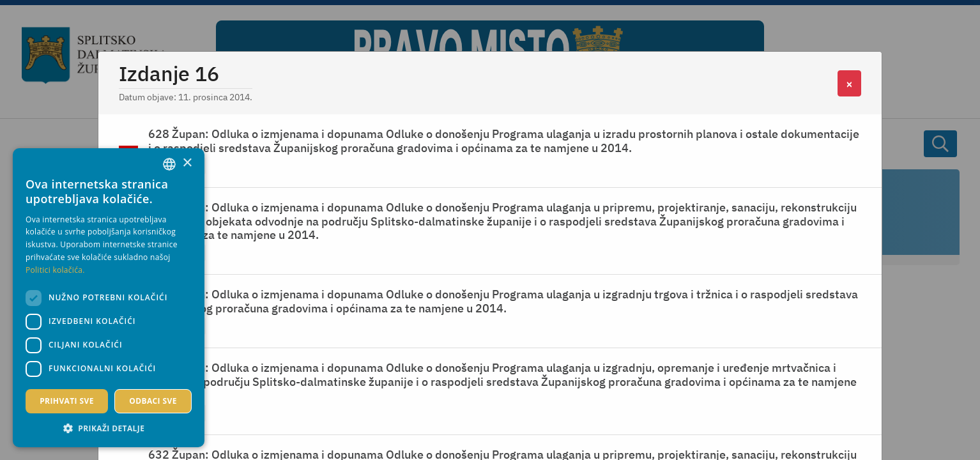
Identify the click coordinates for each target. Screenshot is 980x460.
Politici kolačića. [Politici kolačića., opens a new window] (55, 270)
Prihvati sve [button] (67, 401)
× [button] (187, 163)
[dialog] (109, 298)
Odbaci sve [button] (153, 401)
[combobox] (169, 164)
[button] (109, 428)
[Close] (849, 83)
